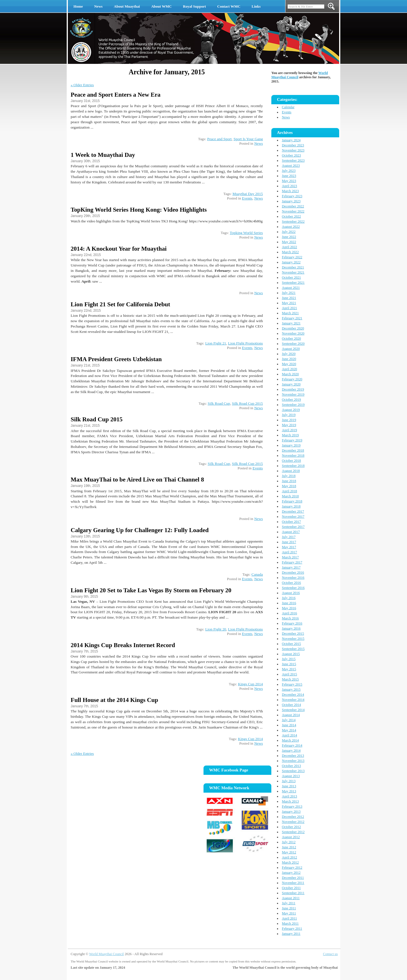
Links (256, 6)
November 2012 (293, 822)
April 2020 (289, 369)
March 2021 (290, 313)
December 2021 (293, 267)
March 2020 (290, 374)
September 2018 (293, 466)
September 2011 (293, 893)
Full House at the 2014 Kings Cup (114, 700)
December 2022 (293, 206)
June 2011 (289, 908)
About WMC (161, 6)
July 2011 (289, 903)
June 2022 (289, 237)
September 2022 (293, 222)
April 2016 (289, 613)
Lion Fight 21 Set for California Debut (120, 304)
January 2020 (291, 384)
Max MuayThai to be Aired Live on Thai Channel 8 (137, 480)
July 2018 (289, 476)
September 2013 (293, 771)
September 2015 (293, 649)
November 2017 (293, 517)
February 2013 (292, 806)
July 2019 (289, 415)
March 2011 (290, 923)
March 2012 (290, 862)
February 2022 (292, 257)
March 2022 (290, 252)
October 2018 (291, 461)
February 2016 (292, 623)
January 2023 (291, 201)
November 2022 (293, 211)
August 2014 (291, 715)
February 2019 (292, 440)
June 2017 (289, 542)
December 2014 (293, 695)
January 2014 (291, 751)
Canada (257, 574)
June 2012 (289, 847)
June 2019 (289, 420)
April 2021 (289, 308)
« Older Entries (82, 85)
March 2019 (290, 435)
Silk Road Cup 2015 (247, 403)
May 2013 (289, 791)
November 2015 (293, 639)
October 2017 (291, 522)
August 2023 (291, 166)
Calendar (288, 107)
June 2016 (289, 603)
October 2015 (291, 644)
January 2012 (291, 873)
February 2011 (292, 929)
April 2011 (289, 918)
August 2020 (291, 349)
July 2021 (289, 293)
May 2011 (289, 913)
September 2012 (293, 832)
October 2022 (291, 216)
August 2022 (291, 227)
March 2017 (290, 557)
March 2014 (290, 740)
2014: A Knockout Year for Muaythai (119, 249)
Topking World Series (246, 233)
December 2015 (293, 634)
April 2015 (289, 674)
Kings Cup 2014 (250, 684)
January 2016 (291, 628)
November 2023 (293, 150)
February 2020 (292, 379)
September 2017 (293, 527)
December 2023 (293, 145)
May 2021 (289, 303)
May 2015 (289, 669)
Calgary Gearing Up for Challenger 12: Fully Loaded (140, 530)
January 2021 (291, 323)
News (98, 6)
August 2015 (291, 654)
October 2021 (291, 277)
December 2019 (293, 389)
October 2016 (291, 583)
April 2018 (289, 491)
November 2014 (293, 700)
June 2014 (289, 725)
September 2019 (293, 405)
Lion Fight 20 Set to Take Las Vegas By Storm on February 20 (151, 590)
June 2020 (289, 359)
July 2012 (289, 842)
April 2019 (289, 430)
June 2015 (289, 664)
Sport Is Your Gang (248, 139)
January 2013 (291, 812)
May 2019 (289, 425)
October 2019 (291, 400)
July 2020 (289, 354)
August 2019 (291, 410)
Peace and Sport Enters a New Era (116, 95)
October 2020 (291, 339)
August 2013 (291, 776)
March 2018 (290, 496)
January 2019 (291, 445)
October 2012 (291, 827)
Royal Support (194, 6)
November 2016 (293, 578)
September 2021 (293, 283)
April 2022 (289, 247)
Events (247, 198)
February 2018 (292, 501)
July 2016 (289, 598)
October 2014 (291, 705)
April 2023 (289, 186)
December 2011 (293, 878)
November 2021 (293, 272)
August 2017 (291, 532)
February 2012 (292, 868)
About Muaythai (127, 6)
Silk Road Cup (219, 403)
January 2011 (291, 934)
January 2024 (291, 140)
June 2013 (289, 786)
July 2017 (289, 537)
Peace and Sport (219, 139)
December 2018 (293, 450)
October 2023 (291, 155)
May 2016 (289, 608)
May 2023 (289, 181)
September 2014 (293, 710)
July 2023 (289, 171)
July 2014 (289, 720)
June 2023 (289, 176)
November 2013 (293, 761)
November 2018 (293, 456)
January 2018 (291, 506)
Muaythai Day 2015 (248, 194)
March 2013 (290, 801)
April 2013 (289, 796)
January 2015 (291, 690)
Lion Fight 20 (216, 629)
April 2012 (289, 857)
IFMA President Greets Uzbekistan (116, 359)
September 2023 (293, 161)
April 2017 (289, 552)
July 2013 (289, 781)
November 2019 (293, 394)
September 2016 (293, 588)
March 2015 (290, 679)
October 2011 (291, 888)
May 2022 (289, 242)
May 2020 (289, 364)
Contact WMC (229, 6)
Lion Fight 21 (216, 343)
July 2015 (289, 659)
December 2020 (293, 328)
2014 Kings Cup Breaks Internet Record (123, 645)
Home (78, 6)
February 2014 (292, 745)
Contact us (330, 954)
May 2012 (289, 852)
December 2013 (293, 756)
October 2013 (291, 766)
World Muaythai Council (106, 954)
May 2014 (289, 730)
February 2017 (292, 562)
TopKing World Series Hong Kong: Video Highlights (139, 210)
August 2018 (291, 471)
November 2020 (293, 333)
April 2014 (289, 735)
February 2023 (292, 196)
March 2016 (290, 618)
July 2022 (289, 232)
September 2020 (293, 344)
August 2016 (291, 593)
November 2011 (293, 883)
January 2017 (291, 567)
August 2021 (291, 288)
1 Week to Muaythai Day (103, 155)
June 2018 (289, 481)
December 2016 (293, 573)
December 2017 (293, 511)
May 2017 (289, 547)
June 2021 (289, 298)
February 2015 (292, 684)
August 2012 (291, 837)
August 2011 (291, 898)
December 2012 (293, 817)
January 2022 (291, 262)
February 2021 (292, 318)
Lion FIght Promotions (245, 343)
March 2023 (290, 191)
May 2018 (289, 486)
